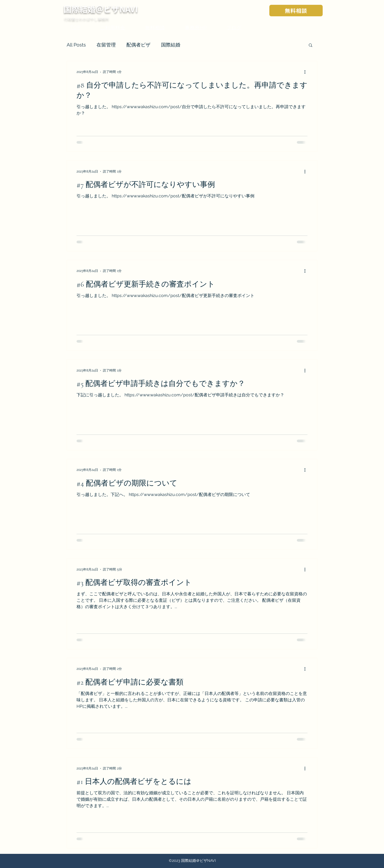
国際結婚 (171, 45)
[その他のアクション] (307, 72)
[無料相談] (296, 11)
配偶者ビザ (138, 45)
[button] (311, 46)
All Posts (76, 45)
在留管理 (106, 45)
